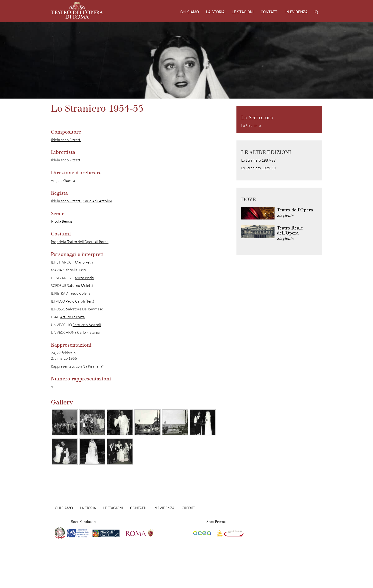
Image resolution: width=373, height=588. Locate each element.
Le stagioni (243, 12)
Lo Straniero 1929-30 (258, 168)
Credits (189, 508)
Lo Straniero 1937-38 (258, 160)
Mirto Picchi (85, 278)
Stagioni (286, 215)
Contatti (270, 12)
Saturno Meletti (80, 286)
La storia (215, 12)
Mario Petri (84, 262)
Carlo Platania (88, 332)
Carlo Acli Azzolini (97, 201)
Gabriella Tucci (74, 270)
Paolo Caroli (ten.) (80, 301)
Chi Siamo (190, 12)
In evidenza (297, 12)
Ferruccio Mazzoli (87, 325)
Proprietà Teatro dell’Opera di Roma (80, 242)
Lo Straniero (251, 126)
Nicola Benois (62, 221)
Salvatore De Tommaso (85, 309)
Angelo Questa (63, 181)
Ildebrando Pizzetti (66, 140)
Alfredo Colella (78, 293)
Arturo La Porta (72, 317)
